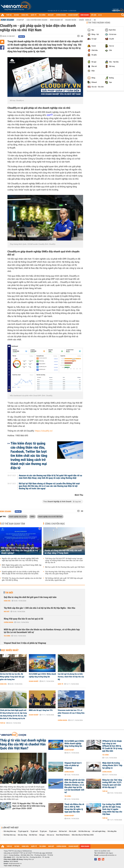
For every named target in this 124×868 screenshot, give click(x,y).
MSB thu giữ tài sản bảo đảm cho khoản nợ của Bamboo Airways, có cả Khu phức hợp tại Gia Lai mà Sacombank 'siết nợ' (42, 631)
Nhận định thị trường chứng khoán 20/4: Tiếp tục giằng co (112, 765)
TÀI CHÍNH (42, 15)
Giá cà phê (73, 831)
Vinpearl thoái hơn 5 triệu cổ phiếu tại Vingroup (25, 643)
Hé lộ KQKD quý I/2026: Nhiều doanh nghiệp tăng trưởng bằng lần (42, 675)
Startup (20, 20)
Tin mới (9, 593)
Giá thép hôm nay (10, 835)
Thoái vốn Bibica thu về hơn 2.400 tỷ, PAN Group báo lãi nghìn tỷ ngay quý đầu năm (74, 808)
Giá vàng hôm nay (10, 831)
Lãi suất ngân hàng (99, 831)
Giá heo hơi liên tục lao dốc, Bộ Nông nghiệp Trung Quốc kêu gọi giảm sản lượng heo (12, 677)
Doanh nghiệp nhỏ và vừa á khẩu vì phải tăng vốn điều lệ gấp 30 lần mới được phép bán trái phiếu (21, 573)
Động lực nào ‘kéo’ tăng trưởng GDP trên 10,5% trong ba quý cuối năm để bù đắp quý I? (112, 784)
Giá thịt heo (33, 835)
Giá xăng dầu (112, 831)
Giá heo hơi (63, 831)
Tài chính (7, 636)
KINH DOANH (85, 15)
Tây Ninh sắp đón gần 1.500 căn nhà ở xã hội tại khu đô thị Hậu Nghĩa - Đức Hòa (39, 608)
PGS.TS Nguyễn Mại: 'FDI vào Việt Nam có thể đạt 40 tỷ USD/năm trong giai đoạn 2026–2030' (29, 806)
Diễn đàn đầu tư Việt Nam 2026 (83, 835)
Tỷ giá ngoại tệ (23, 831)
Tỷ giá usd (34, 831)
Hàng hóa (7, 601)
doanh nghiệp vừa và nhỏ (18, 516)
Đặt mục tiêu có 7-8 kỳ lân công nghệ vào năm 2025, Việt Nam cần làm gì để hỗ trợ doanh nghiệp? (20, 550)
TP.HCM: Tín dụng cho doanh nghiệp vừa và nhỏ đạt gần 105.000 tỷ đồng (22, 579)
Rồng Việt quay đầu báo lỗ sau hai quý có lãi (23, 619)
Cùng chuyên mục (55, 524)
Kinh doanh (8, 20)
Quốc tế (60, 684)
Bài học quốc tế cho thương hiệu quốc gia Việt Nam (65, 567)
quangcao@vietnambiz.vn (108, 855)
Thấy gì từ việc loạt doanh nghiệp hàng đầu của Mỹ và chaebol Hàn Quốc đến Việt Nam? (23, 744)
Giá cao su (50, 835)
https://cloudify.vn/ (44, 431)
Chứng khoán (8, 622)
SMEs (32, 516)
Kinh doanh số (56, 20)
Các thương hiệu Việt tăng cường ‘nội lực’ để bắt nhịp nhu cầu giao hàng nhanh (64, 573)
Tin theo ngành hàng (99, 23)
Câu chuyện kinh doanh (37, 20)
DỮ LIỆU (94, 15)
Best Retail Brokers (63, 835)
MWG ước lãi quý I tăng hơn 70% (41, 710)
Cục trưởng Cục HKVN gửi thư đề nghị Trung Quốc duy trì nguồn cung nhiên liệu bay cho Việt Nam (112, 809)
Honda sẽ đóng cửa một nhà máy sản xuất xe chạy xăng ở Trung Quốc (63, 552)
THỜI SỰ (9, 15)
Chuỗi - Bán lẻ (85, 20)
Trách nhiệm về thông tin (12, 866)
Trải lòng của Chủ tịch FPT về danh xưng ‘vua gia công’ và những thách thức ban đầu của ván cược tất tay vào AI (64, 561)
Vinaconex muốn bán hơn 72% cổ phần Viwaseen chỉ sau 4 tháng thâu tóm (71, 713)
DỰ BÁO (16, 15)
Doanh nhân (71, 20)
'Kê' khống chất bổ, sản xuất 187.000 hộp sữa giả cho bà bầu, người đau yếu (64, 579)
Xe (95, 20)
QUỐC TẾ (34, 15)
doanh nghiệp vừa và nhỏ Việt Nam (50, 516)
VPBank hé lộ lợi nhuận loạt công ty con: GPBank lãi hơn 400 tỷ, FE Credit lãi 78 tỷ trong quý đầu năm (112, 746)
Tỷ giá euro (53, 831)
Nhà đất (7, 612)
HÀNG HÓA (25, 15)
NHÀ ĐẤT (51, 15)
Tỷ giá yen (43, 831)
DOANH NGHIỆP (73, 15)
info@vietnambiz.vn (15, 864)
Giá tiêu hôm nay (84, 831)
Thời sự (3, 723)
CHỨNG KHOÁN (61, 15)
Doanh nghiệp (34, 681)
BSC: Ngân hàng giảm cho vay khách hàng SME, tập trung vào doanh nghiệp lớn (22, 566)
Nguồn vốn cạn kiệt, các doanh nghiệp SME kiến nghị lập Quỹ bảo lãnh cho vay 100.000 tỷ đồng (20, 560)
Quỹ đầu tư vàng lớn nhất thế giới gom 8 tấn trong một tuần (30, 597)
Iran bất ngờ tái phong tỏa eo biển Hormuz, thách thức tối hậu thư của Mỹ (71, 677)
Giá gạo (42, 835)
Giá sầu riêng (22, 835)
